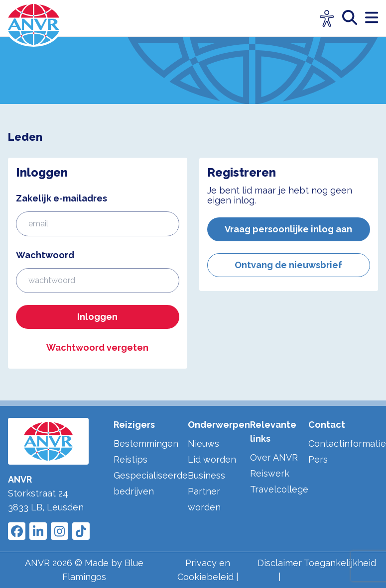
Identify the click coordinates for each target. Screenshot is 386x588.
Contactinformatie (347, 443)
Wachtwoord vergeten (97, 347)
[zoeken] (354, 18)
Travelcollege (279, 489)
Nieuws (203, 443)
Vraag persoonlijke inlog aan (288, 229)
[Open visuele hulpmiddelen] (327, 19)
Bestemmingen (146, 443)
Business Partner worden (206, 491)
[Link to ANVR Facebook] (17, 531)
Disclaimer (280, 563)
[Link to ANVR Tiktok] (81, 531)
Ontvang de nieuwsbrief (288, 265)
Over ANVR (274, 457)
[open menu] (372, 18)
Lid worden (212, 459)
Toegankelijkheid (340, 563)
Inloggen (97, 317)
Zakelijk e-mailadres (62, 198)
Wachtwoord (45, 255)
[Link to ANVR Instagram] (60, 531)
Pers (318, 459)
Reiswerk (270, 473)
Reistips (130, 459)
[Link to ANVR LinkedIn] (38, 531)
